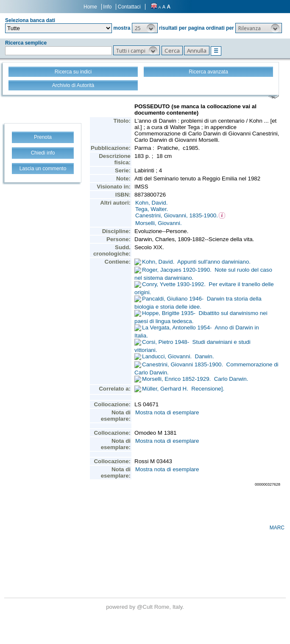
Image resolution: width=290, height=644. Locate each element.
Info (107, 7)
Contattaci (129, 7)
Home (90, 7)
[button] (145, 28)
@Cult (146, 607)
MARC (277, 528)
